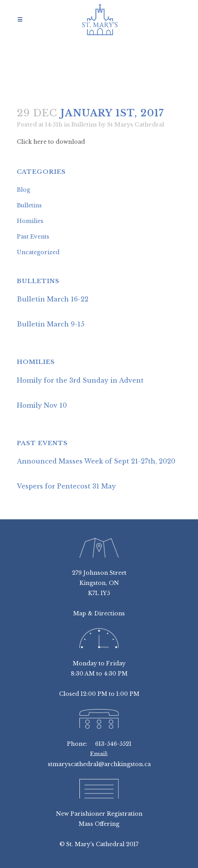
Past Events (33, 237)
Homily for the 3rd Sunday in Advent (80, 380)
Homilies (30, 221)
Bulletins (84, 125)
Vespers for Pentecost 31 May (66, 486)
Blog (23, 190)
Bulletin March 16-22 (53, 299)
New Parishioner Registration (99, 814)
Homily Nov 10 (42, 405)
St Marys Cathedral (136, 125)
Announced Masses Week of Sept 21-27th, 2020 (96, 461)
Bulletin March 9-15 (51, 324)
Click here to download (51, 142)
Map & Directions (99, 613)
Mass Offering (99, 824)
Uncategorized (38, 252)
